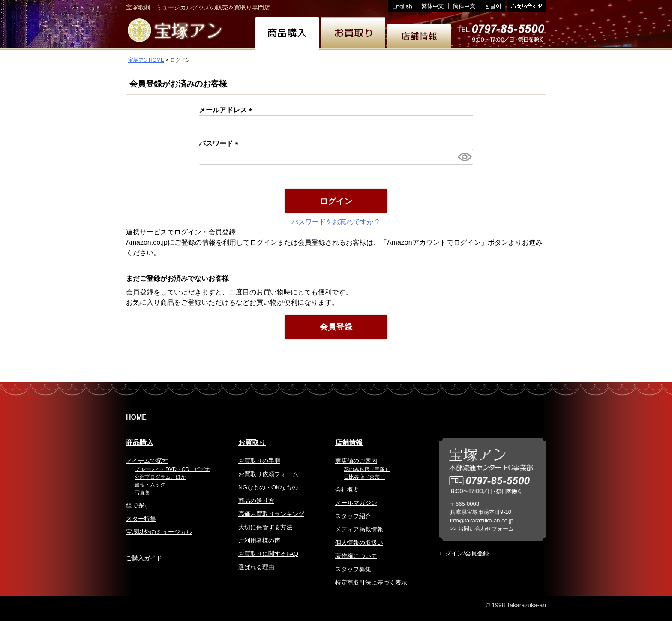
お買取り (252, 442)
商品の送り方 (256, 501)
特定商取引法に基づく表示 (371, 582)
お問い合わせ (526, 6)
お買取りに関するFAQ (268, 554)
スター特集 (141, 519)
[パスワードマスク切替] (464, 157)
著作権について (356, 556)
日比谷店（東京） (364, 477)
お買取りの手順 (259, 461)
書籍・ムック (150, 485)
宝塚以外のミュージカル (159, 532)
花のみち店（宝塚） (367, 469)
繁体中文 (433, 6)
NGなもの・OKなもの (268, 487)
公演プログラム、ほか (160, 477)
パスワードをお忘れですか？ (336, 222)
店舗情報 (349, 442)
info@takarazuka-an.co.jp (482, 520)
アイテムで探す (147, 461)
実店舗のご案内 (356, 461)
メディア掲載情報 (359, 529)
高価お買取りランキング (271, 514)
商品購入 (140, 442)
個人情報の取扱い (359, 543)
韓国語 (493, 6)
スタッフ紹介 (353, 516)
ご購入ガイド (144, 558)
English (402, 6)
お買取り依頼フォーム (268, 474)
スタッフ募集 (353, 569)
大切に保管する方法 (265, 527)
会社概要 (347, 489)
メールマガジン (356, 503)
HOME (136, 417)
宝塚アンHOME (146, 60)
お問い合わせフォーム (486, 529)
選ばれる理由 (256, 567)
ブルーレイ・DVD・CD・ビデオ (172, 469)
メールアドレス (227, 110)
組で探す (138, 505)
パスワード (220, 143)
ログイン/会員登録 (464, 553)
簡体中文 (464, 6)
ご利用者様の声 (259, 540)
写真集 (142, 493)
